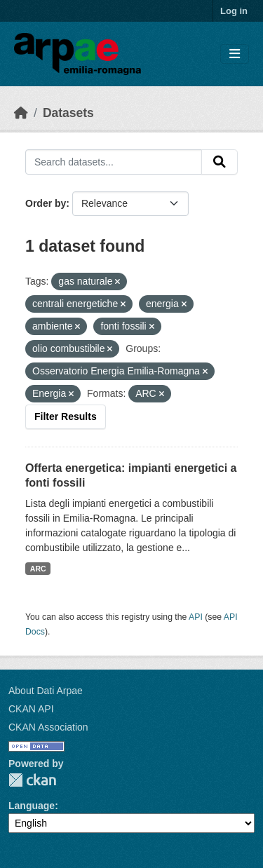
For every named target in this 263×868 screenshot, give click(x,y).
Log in (234, 11)
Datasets (68, 113)
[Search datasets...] (114, 162)
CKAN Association (48, 727)
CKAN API (31, 709)
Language (32, 806)
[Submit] (220, 162)
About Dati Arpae (46, 691)
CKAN (32, 780)
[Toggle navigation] (235, 54)
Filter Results (66, 416)
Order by (46, 203)
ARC (38, 569)
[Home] (21, 113)
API (196, 617)
